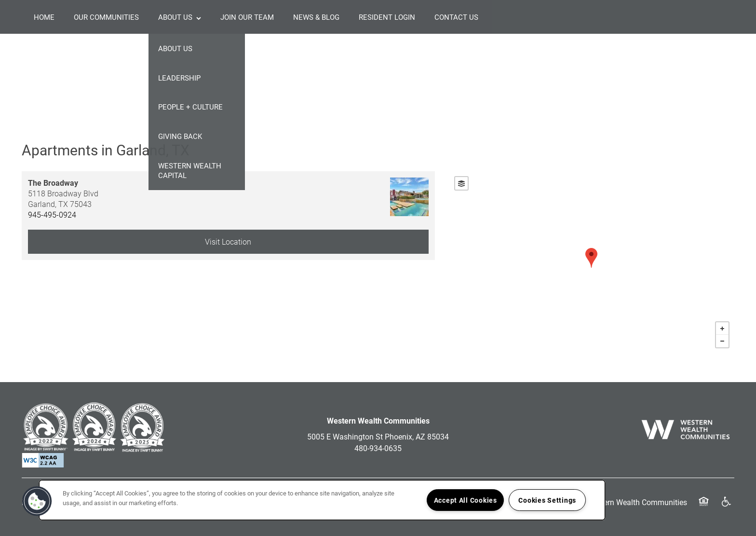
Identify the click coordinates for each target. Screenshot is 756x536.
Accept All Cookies (466, 500)
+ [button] (722, 329)
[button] (37, 501)
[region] (322, 500)
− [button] (722, 341)
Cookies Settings (547, 500)
